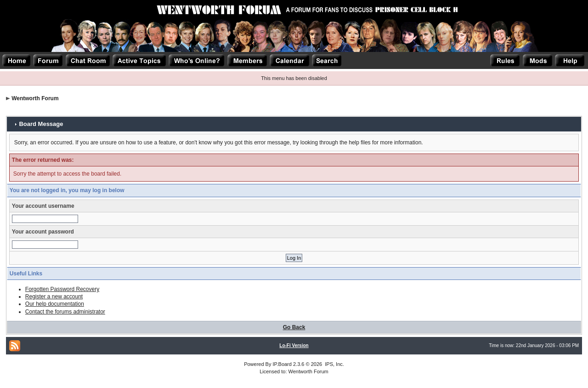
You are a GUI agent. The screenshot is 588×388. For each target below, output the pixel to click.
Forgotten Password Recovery (62, 289)
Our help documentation (55, 304)
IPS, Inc (334, 364)
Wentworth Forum (35, 98)
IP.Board (282, 364)
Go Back (294, 327)
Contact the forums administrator (65, 312)
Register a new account (54, 297)
